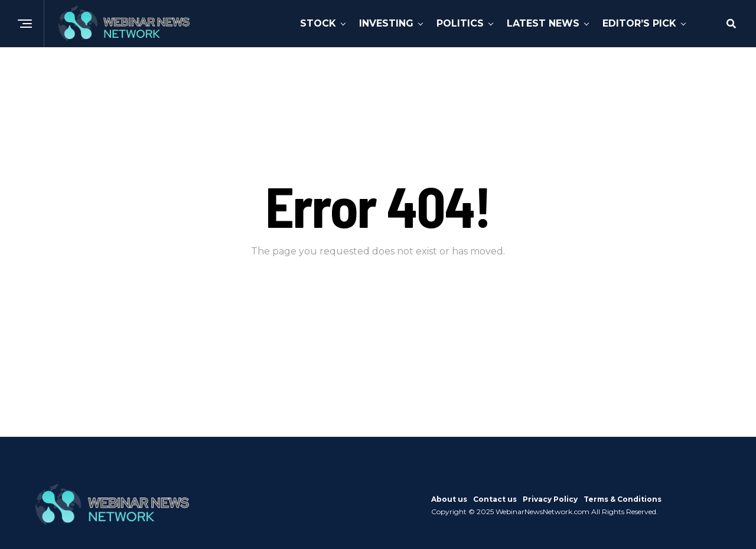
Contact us (495, 499)
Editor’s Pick (639, 23)
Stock (318, 23)
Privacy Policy (550, 499)
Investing (386, 23)
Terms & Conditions (623, 499)
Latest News (543, 23)
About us (449, 499)
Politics (460, 23)
